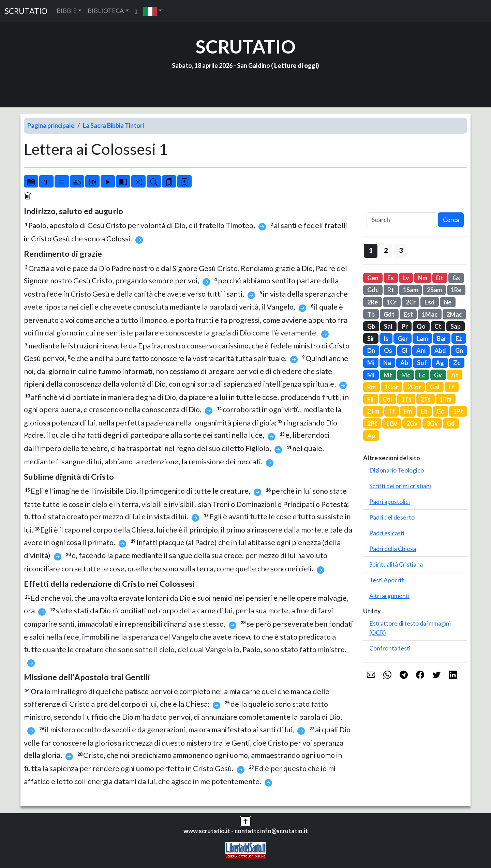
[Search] (402, 220)
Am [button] (421, 350)
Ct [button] (438, 326)
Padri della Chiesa (393, 549)
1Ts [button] (406, 399)
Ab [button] (404, 363)
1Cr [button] (392, 302)
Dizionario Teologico (397, 470)
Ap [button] (371, 436)
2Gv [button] (412, 423)
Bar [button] (442, 339)
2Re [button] (373, 302)
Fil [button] (370, 399)
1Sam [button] (411, 290)
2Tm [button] (373, 411)
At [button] (455, 375)
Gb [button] (371, 326)
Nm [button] (423, 278)
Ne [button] (448, 302)
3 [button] (401, 250)
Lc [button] (422, 375)
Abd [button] (440, 350)
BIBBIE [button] (67, 11)
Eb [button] (424, 411)
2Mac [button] (454, 314)
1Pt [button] (458, 411)
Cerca (451, 220)
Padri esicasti (387, 533)
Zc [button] (457, 363)
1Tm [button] (445, 399)
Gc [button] (440, 411)
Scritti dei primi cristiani (400, 486)
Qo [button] (421, 326)
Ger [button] (403, 339)
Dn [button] (371, 350)
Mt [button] (388, 375)
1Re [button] (456, 290)
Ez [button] (459, 339)
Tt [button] (391, 411)
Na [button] (387, 363)
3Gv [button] (432, 423)
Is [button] (386, 339)
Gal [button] (435, 387)
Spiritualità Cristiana (396, 564)
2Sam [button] (434, 290)
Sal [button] (388, 326)
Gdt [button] (389, 314)
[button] (153, 11)
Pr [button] (405, 326)
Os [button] (388, 350)
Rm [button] (371, 387)
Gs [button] (456, 278)
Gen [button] (373, 278)
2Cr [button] (411, 302)
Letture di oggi (296, 65)
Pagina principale (51, 125)
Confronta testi (390, 648)
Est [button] (408, 314)
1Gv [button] (392, 423)
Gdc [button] (373, 290)
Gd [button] (451, 423)
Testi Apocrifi (387, 580)
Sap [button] (456, 326)
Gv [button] (438, 375)
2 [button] (386, 250)
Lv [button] (406, 278)
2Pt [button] (372, 423)
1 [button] (371, 250)
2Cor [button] (414, 387)
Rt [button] (391, 290)
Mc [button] (406, 375)
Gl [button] (404, 350)
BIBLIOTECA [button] (106, 11)
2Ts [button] (426, 399)
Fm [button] (408, 411)
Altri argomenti (389, 596)
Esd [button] (430, 302)
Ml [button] (371, 375)
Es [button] (391, 278)
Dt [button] (440, 278)
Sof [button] (422, 363)
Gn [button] (459, 350)
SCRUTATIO (26, 11)
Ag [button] (440, 363)
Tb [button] (371, 314)
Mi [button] (371, 363)
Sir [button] (371, 339)
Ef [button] (451, 387)
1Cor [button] (391, 387)
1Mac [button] (430, 314)
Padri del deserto (392, 517)
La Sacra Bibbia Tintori (113, 125)
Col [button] (387, 399)
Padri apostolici (390, 502)
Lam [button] (422, 339)
